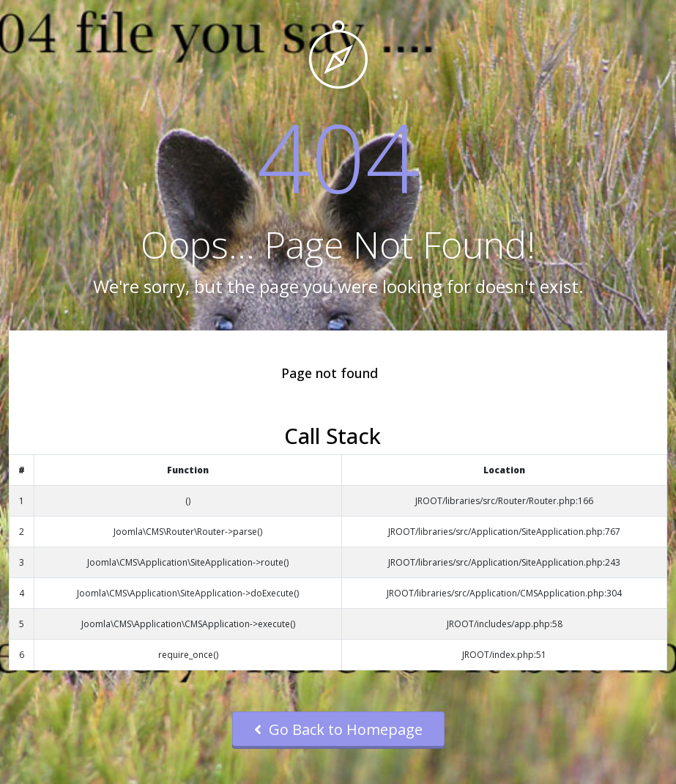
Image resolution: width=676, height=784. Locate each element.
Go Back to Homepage (338, 729)
